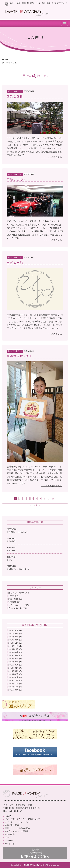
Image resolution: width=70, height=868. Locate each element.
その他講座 (9, 834)
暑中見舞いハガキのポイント (18, 532)
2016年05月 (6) (15, 665)
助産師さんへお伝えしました (18, 569)
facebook (8, 841)
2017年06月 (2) (15, 634)
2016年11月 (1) (15, 646)
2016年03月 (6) (15, 671)
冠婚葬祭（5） (15, 602)
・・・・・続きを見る (52, 157)
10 (53, 499)
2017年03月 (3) (15, 640)
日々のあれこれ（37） (18, 608)
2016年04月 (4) (15, 668)
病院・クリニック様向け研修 (17, 828)
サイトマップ (10, 844)
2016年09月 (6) (15, 652)
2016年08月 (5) (15, 655)
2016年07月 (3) (15, 659)
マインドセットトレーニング (17, 822)
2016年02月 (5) (15, 674)
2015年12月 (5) (15, 680)
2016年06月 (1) (15, 662)
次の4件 (34, 505)
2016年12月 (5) (15, 643)
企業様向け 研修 (11, 825)
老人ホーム (11, 551)
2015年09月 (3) (15, 690)
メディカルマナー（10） (19, 605)
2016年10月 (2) (15, 649)
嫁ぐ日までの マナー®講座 (16, 831)
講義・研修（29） (16, 599)
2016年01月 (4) (15, 677)
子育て (9, 560)
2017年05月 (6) (15, 637)
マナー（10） (14, 596)
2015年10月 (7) (15, 687)
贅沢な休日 (11, 541)
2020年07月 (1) (15, 630)
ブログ (7, 837)
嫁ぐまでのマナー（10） (19, 593)
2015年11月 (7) (15, 684)
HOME (5, 60)
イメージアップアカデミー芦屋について (21, 819)
